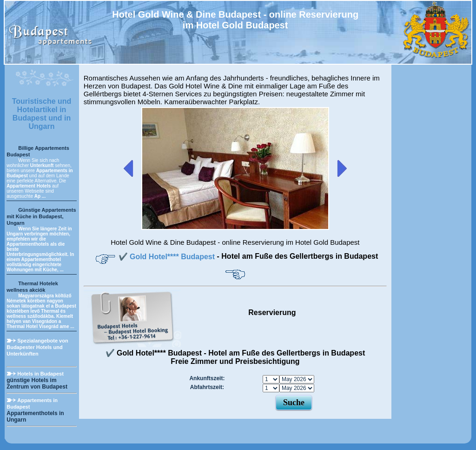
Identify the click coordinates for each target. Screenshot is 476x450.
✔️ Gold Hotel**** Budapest (168, 257)
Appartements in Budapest (32, 403)
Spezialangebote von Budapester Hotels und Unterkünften (37, 347)
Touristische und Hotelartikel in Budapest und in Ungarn (42, 114)
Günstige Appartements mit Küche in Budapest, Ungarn (41, 216)
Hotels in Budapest (40, 374)
